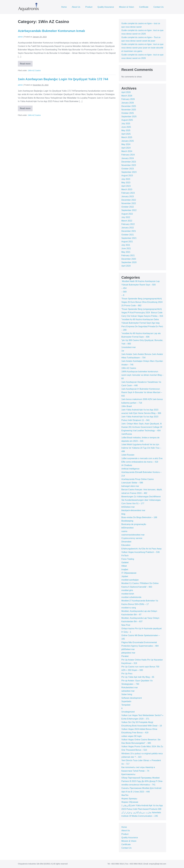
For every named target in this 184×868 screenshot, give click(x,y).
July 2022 (126, 217)
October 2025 (128, 113)
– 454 (124, 288)
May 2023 (126, 183)
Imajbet (125, 569)
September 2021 (129, 238)
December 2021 (129, 231)
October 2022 (128, 207)
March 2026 (127, 96)
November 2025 (129, 110)
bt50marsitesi (127, 528)
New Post (126, 625)
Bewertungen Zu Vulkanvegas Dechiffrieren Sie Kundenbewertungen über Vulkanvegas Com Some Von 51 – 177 (141, 500)
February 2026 (128, 99)
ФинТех (125, 795)
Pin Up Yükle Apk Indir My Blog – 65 (138, 677)
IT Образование (129, 573)
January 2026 (128, 103)
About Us (76, 7)
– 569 (124, 292)
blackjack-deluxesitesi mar (133, 510)
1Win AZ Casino (34, 70)
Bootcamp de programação (134, 524)
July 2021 (126, 245)
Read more (26, 65)
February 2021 (128, 255)
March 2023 (127, 189)
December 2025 (129, 106)
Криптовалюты (128, 774)
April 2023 (126, 186)
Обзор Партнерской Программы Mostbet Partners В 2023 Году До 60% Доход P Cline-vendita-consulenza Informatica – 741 (142, 781)
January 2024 (128, 158)
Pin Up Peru (127, 674)
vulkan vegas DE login (131, 736)
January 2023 (128, 196)
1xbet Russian (128, 455)
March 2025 (127, 137)
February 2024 (128, 155)
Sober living (127, 694)
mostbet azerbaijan (130, 580)
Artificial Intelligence (130, 469)
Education (126, 545)
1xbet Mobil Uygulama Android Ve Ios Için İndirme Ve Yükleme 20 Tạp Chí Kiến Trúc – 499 (141, 448)
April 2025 (126, 134)
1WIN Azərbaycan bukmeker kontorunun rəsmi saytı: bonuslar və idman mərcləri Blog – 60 (142, 375)
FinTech (125, 556)
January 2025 (128, 141)
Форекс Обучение (130, 802)
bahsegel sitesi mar (130, 486)
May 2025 (126, 130)
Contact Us (159, 7)
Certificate (144, 7)
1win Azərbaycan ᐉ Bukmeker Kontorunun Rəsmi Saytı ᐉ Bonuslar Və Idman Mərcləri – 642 (142, 392)
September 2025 (129, 117)
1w (123, 351)
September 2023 (129, 172)
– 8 (123, 295)
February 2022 (128, 224)
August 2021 (127, 242)
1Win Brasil (127, 406)
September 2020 (129, 262)
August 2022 (127, 214)
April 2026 (126, 92)
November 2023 (129, 165)
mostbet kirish (128, 594)
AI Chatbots (127, 465)
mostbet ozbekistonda (131, 597)
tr (122, 708)
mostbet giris (127, 590)
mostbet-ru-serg (129, 608)
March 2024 (127, 151)
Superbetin (126, 701)
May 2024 (126, 144)
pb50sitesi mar (128, 649)
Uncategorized (128, 712)
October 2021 (128, 235)
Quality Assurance (106, 7)
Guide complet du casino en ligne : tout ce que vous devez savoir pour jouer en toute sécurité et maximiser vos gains (142, 48)
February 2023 (128, 193)
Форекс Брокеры (129, 799)
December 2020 (129, 259)
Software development (132, 698)
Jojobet (125, 576)
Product (89, 7)
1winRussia (127, 434)
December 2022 (129, 200)
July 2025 (126, 124)
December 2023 (129, 162)
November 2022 (129, 203)
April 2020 (126, 266)
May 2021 (126, 252)
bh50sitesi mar (128, 507)
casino (124, 531)
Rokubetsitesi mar (130, 687)
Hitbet (124, 566)
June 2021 (126, 248)
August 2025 (127, 120)
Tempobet (126, 705)
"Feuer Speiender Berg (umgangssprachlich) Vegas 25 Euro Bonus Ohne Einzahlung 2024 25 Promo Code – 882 (142, 302)
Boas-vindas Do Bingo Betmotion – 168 (139, 517)
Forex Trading (128, 559)
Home (64, 7)
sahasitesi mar (128, 691)
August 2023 (127, 176)
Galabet (125, 562)
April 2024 (126, 148)
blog (123, 514)
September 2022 (129, 210)
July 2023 (126, 179)
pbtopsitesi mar (128, 653)
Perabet (125, 656)
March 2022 (127, 221)
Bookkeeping (127, 521)
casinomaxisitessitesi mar (133, 535)
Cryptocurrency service (132, 538)
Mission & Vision (127, 7)
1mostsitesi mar (129, 347)
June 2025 (126, 127)
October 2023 (128, 169)
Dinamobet (126, 542)
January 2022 (128, 228)
